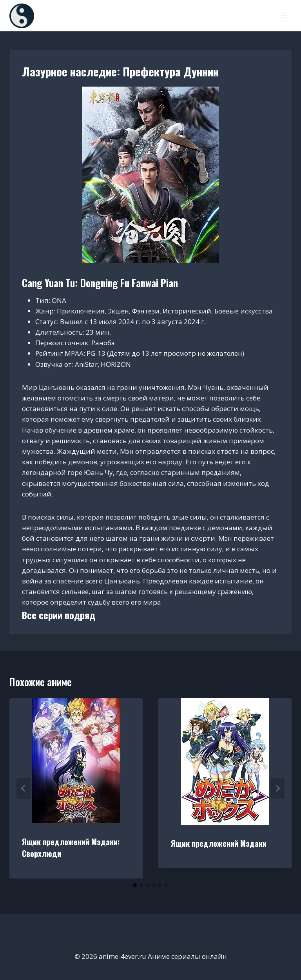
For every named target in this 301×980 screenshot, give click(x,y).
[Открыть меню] (284, 15)
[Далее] (277, 788)
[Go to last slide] (24, 788)
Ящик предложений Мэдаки (219, 843)
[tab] (135, 885)
